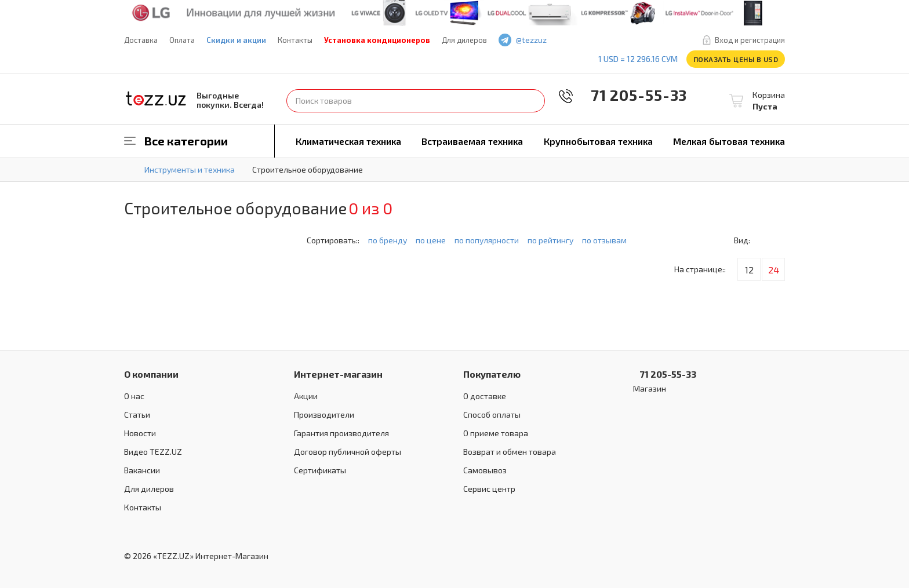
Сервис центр (489, 489)
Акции (306, 396)
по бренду (388, 240)
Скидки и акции (236, 40)
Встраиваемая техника (472, 141)
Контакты (295, 40)
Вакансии (142, 470)
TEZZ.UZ (156, 99)
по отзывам (604, 240)
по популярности (487, 240)
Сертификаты (320, 470)
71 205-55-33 (631, 95)
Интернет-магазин (338, 374)
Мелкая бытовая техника (729, 141)
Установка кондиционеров (377, 40)
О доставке (485, 396)
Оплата (182, 40)
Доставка (141, 40)
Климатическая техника (348, 141)
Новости (140, 433)
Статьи (137, 414)
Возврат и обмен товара (510, 452)
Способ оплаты (492, 414)
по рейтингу (550, 240)
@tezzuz (531, 40)
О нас (134, 396)
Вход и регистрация (750, 40)
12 (749, 270)
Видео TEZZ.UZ (153, 452)
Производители (324, 414)
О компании (151, 374)
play (594, 40)
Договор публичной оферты (348, 452)
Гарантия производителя (341, 433)
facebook (577, 40)
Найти (533, 101)
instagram (611, 40)
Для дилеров (464, 40)
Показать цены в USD (736, 59)
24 (774, 270)
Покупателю (492, 374)
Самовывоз (485, 470)
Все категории (186, 141)
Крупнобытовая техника (598, 141)
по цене (431, 240)
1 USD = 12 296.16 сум (638, 59)
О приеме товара (496, 433)
